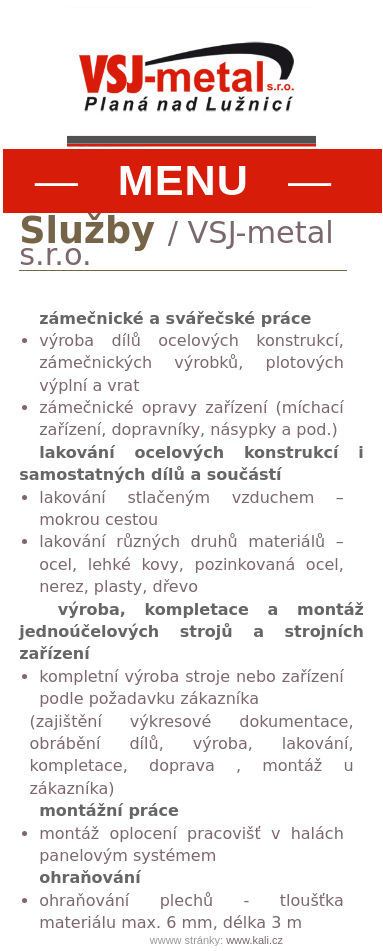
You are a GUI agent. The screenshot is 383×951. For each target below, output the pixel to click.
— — (184, 180)
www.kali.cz (254, 940)
